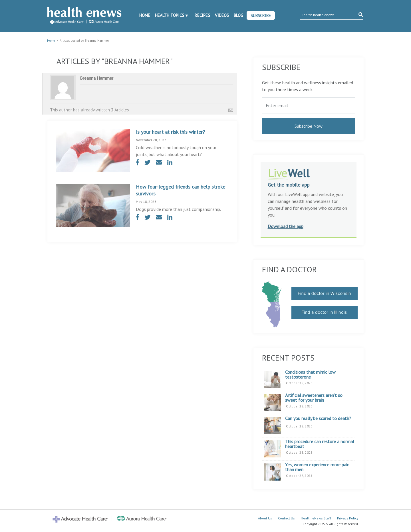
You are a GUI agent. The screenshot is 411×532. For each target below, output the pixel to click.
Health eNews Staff (316, 518)
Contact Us (286, 518)
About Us (265, 518)
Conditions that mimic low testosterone (310, 375)
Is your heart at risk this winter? (170, 132)
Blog (238, 15)
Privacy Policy (348, 518)
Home (145, 15)
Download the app (286, 226)
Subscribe (261, 16)
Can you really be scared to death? (318, 419)
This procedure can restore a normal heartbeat (320, 444)
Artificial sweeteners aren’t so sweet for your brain (314, 398)
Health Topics (170, 15)
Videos (222, 15)
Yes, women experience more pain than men (317, 467)
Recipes (202, 15)
